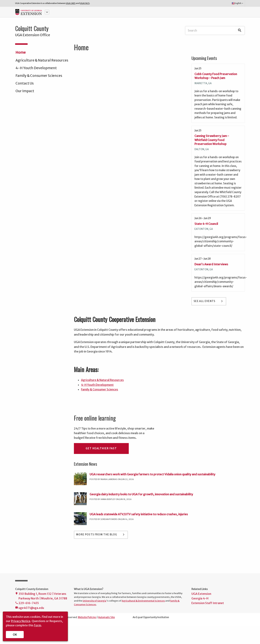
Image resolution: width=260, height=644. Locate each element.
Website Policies (87, 617)
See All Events (209, 301)
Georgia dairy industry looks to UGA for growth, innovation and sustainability (141, 494)
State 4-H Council (206, 224)
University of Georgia (94, 601)
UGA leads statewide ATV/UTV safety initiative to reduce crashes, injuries (139, 514)
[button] (47, 12)
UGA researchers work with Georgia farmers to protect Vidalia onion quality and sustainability (152, 474)
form (37, 625)
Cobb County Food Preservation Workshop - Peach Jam (216, 76)
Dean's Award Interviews (211, 264)
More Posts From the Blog (101, 535)
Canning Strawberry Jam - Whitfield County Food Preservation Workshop (212, 140)
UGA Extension (201, 594)
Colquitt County (32, 28)
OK (15, 635)
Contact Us (25, 83)
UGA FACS (85, 3)
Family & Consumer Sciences (39, 76)
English (238, 3)
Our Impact (25, 91)
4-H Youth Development (36, 68)
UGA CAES (71, 3)
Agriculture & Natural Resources (42, 60)
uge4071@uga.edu (30, 608)
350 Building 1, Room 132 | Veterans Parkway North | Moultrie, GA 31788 (41, 596)
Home (21, 52)
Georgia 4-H (200, 598)
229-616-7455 (27, 603)
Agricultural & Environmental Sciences (143, 601)
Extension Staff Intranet (208, 603)
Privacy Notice (21, 621)
